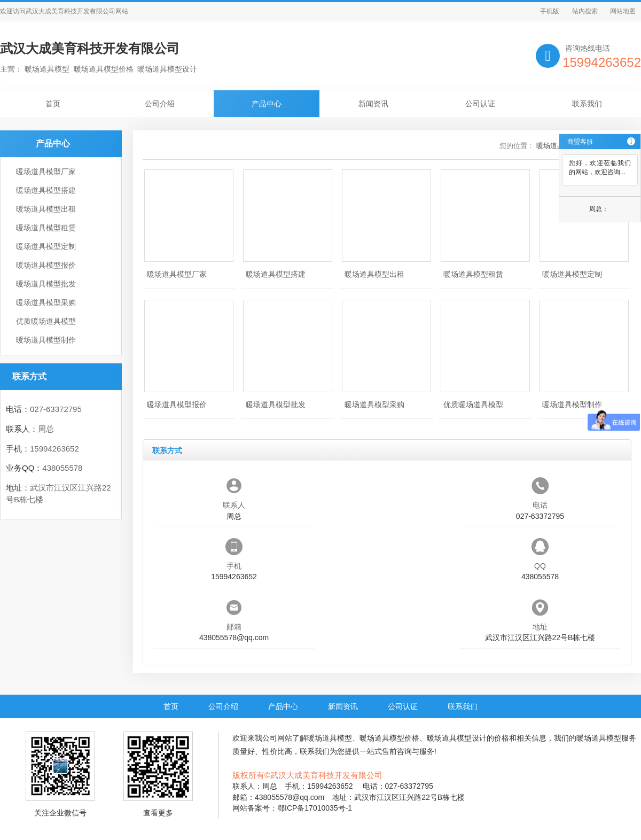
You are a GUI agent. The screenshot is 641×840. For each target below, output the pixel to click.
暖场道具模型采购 (46, 302)
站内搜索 (585, 11)
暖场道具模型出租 (46, 209)
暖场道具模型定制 (46, 246)
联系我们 (587, 104)
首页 (53, 104)
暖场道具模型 (330, 738)
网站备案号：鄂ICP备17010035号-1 (292, 808)
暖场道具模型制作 (46, 340)
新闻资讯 (373, 104)
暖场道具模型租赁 (46, 228)
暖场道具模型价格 (389, 738)
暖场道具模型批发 (46, 284)
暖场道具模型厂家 (46, 172)
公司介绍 (160, 104)
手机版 (550, 11)
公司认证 (480, 104)
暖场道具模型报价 (46, 265)
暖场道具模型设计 (457, 738)
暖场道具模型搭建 (46, 190)
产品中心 (267, 104)
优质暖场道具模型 (46, 321)
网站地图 (623, 11)
